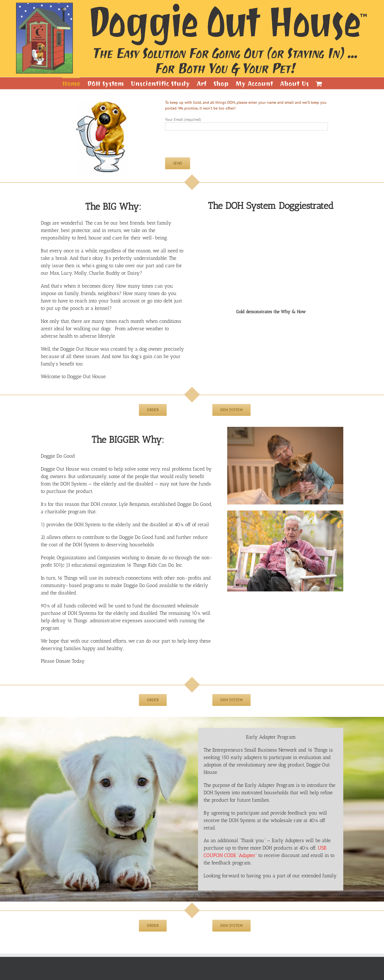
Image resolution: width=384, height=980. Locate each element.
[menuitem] (75, 83)
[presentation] (207, 147)
